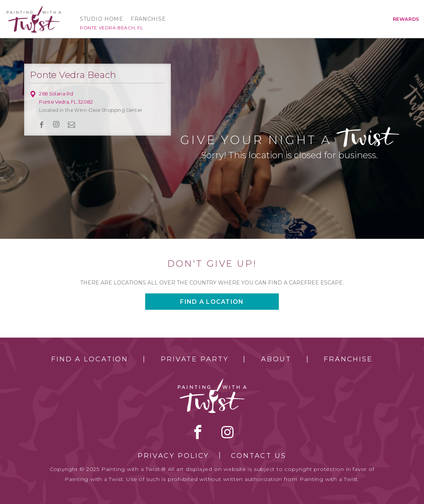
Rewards (406, 19)
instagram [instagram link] (56, 124)
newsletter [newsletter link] (72, 124)
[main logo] (34, 9)
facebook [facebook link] (42, 125)
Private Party (195, 359)
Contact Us (259, 456)
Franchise (148, 19)
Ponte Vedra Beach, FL (112, 28)
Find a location (212, 302)
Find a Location (90, 359)
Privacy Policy (173, 456)
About (276, 359)
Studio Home (102, 19)
